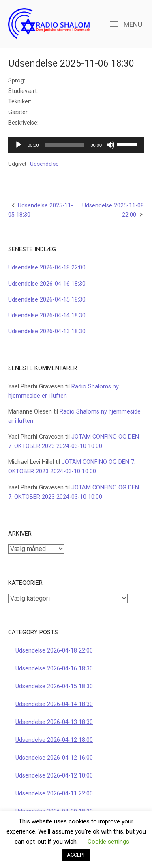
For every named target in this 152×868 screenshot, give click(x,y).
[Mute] (111, 145)
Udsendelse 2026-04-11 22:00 (54, 794)
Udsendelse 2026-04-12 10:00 (54, 776)
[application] (76, 145)
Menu (126, 24)
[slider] (65, 145)
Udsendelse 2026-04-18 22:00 (47, 268)
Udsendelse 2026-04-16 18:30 (47, 284)
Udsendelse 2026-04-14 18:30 (47, 316)
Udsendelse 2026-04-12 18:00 (54, 740)
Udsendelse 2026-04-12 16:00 (54, 758)
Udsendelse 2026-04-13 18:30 (47, 331)
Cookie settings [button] (108, 842)
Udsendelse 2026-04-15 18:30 (47, 300)
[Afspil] (19, 145)
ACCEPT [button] (76, 855)
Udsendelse (44, 164)
